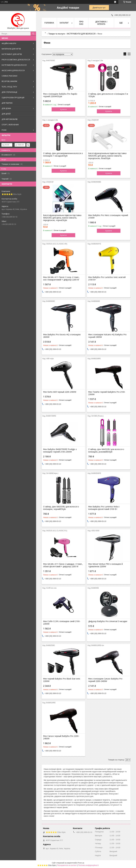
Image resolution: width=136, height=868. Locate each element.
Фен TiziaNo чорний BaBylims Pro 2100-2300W (107, 393)
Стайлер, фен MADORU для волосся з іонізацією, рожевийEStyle (106, 451)
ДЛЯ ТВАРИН (7, 103)
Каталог (64, 23)
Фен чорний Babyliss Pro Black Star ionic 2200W (62, 680)
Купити (63, 109)
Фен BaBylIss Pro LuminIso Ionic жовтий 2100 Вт (107, 278)
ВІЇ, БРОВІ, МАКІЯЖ (9, 81)
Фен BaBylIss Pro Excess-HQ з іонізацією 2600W (62, 336)
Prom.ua (81, 863)
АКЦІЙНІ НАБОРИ (9, 43)
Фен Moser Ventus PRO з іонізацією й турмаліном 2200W (105, 565)
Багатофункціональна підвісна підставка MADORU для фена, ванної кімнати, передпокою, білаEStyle (107, 156)
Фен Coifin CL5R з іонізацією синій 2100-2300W (62, 623)
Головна (49, 23)
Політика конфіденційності (88, 865)
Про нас (81, 23)
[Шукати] (33, 34)
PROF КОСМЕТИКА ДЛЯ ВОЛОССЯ (16, 60)
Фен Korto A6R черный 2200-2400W (60, 392)
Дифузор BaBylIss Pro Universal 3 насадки (108, 621)
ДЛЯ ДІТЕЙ (6, 114)
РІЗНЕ (4, 130)
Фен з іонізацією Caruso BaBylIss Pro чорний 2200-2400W (105, 680)
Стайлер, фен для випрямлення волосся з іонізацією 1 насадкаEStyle (63, 155)
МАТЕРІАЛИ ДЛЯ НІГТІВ (11, 49)
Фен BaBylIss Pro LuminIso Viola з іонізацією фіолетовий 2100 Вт (104, 508)
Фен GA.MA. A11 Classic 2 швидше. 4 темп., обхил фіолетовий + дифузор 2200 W (63, 565)
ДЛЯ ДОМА (6, 108)
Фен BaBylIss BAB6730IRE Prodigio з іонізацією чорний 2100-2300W (60, 451)
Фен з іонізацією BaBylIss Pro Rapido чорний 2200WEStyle (60, 95)
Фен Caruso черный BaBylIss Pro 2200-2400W (61, 737)
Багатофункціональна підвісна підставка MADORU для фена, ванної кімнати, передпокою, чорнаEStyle (62, 218)
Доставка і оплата (101, 23)
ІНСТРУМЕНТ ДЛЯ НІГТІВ (12, 54)
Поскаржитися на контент (67, 865)
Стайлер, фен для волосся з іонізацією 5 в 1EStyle (108, 95)
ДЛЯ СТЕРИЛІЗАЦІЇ (9, 92)
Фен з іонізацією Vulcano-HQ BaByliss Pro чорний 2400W (107, 336)
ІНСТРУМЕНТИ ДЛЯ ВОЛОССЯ (14, 65)
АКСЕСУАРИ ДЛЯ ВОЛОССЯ (13, 70)
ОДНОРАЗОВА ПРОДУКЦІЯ (13, 97)
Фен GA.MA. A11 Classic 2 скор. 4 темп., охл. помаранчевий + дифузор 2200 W (61, 278)
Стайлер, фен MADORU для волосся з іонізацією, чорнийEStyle (61, 508)
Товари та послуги (56, 34)
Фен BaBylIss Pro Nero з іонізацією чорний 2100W (108, 217)
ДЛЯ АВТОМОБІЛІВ (10, 119)
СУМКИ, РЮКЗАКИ (9, 76)
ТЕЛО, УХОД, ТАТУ (9, 87)
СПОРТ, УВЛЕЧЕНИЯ (10, 125)
